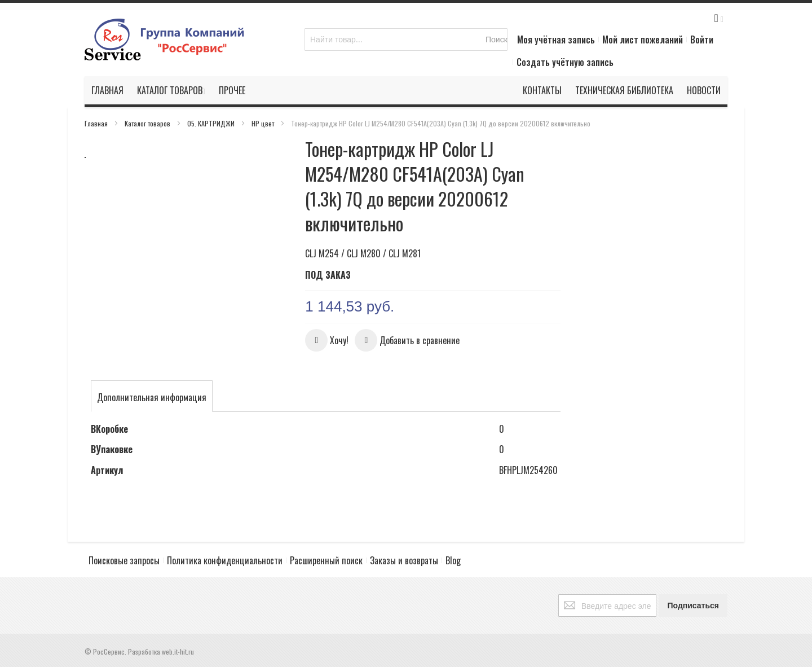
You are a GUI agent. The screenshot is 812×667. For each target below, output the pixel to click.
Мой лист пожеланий (643, 40)
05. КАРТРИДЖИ (212, 123)
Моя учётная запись (556, 40)
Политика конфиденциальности (225, 560)
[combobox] (406, 40)
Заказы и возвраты (404, 560)
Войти (702, 40)
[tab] (152, 397)
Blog (453, 560)
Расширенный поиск (326, 560)
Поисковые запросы (124, 560)
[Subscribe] (693, 605)
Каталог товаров (148, 123)
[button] (189, 148)
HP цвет (264, 123)
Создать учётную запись (565, 62)
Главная (97, 123)
